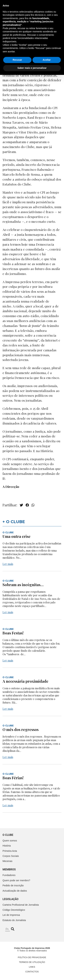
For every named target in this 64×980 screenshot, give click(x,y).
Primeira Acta (10, 851)
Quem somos (10, 841)
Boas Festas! (13, 633)
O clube (8, 835)
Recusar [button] (17, 965)
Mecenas (7, 861)
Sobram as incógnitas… (23, 585)
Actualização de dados (15, 891)
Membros (9, 869)
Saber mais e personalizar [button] (32, 973)
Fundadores (9, 875)
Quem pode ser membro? (16, 880)
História (7, 846)
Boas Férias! (13, 778)
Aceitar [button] (47, 965)
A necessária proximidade (25, 681)
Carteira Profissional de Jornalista (21, 905)
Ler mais (8, 564)
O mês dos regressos (21, 729)
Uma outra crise (17, 536)
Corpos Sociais (11, 856)
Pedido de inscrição (13, 885)
